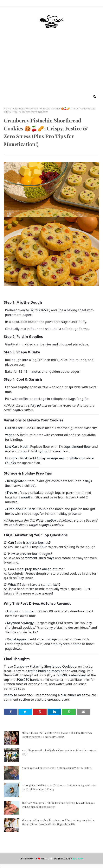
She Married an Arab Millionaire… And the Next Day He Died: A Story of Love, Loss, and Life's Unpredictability (58, 822)
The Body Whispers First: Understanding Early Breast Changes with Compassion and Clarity (58, 805)
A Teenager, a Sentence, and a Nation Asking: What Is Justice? (57, 768)
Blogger (78, 859)
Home (7, 109)
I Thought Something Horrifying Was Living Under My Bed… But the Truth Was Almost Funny (59, 787)
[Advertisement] (51, 65)
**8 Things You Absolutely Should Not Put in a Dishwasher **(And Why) (59, 752)
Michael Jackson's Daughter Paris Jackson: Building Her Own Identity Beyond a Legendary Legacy (57, 735)
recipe (49, 859)
